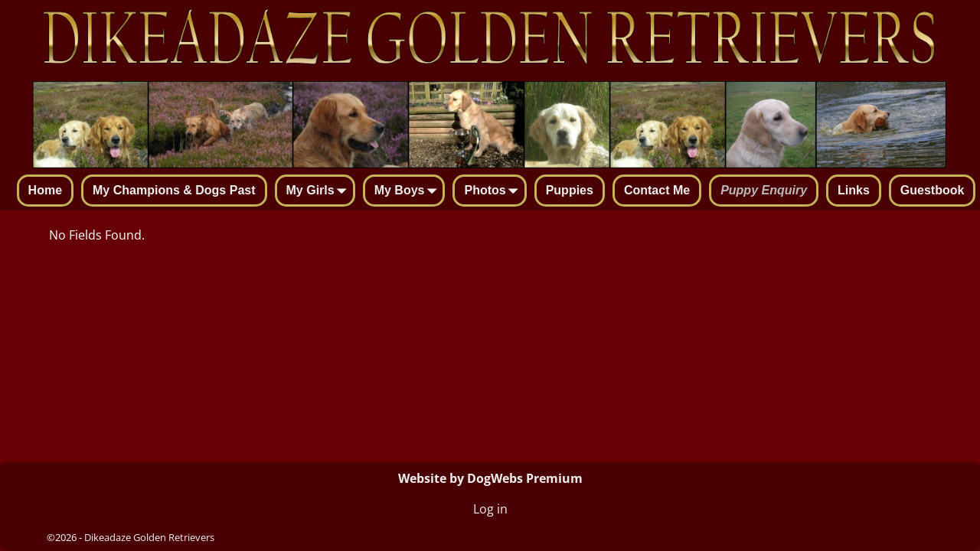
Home (45, 190)
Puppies (570, 190)
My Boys (409, 191)
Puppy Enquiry (764, 190)
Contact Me (657, 190)
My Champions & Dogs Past (174, 190)
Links (854, 190)
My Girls (320, 191)
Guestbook (933, 190)
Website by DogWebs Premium (490, 478)
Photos (494, 191)
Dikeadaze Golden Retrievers (149, 537)
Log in (490, 509)
